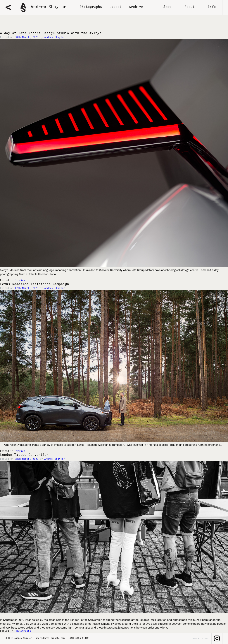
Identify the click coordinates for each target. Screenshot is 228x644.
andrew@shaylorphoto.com (50, 638)
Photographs (23, 631)
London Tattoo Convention (24, 455)
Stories (20, 281)
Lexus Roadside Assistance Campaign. (36, 284)
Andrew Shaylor (55, 38)
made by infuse (200, 639)
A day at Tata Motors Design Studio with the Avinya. (52, 34)
